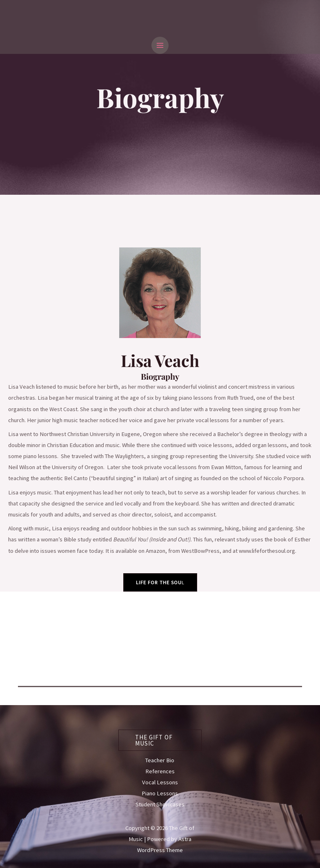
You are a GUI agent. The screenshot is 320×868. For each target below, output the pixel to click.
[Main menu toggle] (160, 45)
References (160, 771)
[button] (160, 740)
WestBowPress (200, 551)
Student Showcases (160, 804)
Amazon (156, 551)
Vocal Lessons (160, 782)
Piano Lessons (160, 793)
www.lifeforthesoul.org (267, 551)
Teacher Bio (160, 760)
